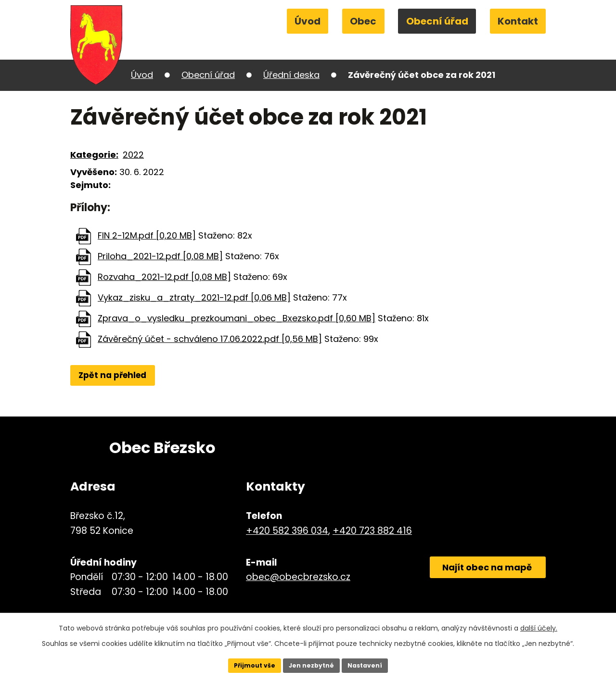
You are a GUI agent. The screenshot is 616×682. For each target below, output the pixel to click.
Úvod (308, 21)
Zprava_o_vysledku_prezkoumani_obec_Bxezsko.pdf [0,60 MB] (237, 318)
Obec (363, 21)
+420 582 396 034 (276, 535)
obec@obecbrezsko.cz (288, 582)
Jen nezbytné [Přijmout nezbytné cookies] (312, 664)
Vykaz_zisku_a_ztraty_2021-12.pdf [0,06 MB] (194, 297)
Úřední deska (291, 75)
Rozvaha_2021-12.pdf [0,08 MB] (164, 277)
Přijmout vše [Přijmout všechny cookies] (248, 664)
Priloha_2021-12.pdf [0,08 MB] (160, 256)
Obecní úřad (437, 21)
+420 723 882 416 (362, 535)
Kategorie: (94, 155)
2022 (133, 155)
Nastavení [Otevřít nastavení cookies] (372, 664)
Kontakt (518, 21)
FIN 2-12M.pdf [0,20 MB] (147, 235)
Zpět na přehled (120, 378)
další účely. (539, 626)
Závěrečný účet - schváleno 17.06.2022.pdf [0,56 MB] (210, 339)
